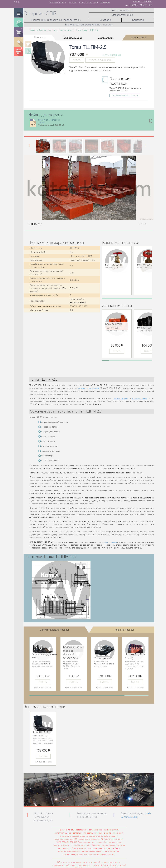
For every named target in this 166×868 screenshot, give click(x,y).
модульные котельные (89, 387)
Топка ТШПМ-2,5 (41, 731)
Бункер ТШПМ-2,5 (148, 327)
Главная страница (58, 3)
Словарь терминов (122, 14)
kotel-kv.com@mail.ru (143, 1)
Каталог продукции (122, 10)
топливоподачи (121, 397)
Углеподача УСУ (104, 657)
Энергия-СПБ (40, 14)
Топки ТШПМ (73, 29)
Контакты (105, 3)
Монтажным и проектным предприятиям (56, 20)
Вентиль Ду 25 (145, 264)
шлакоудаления (140, 397)
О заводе (105, 20)
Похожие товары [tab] (124, 629)
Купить (77, 59)
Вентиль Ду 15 (114, 264)
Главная (33, 29)
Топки (62, 29)
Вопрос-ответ (138, 36)
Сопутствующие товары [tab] (54, 629)
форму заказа (111, 541)
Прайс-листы (105, 36)
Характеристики (73, 36)
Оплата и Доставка (89, 3)
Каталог (73, 3)
